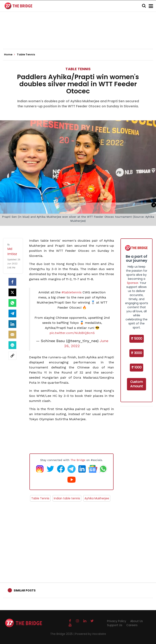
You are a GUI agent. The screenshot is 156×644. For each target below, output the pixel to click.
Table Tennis (78, 69)
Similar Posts (25, 590)
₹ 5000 (137, 339)
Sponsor (133, 283)
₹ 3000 (136, 353)
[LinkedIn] (12, 324)
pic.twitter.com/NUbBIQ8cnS (72, 333)
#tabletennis (71, 292)
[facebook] (12, 282)
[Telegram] (12, 313)
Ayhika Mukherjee (97, 498)
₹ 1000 (136, 367)
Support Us (115, 625)
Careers (132, 625)
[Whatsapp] (12, 303)
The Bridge (78, 460)
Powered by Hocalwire (91, 634)
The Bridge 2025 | (63, 634)
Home (10, 55)
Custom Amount (137, 384)
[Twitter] (12, 292)
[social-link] (12, 356)
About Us (136, 621)
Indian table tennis (67, 498)
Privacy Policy (117, 621)
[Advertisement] (78, 37)
